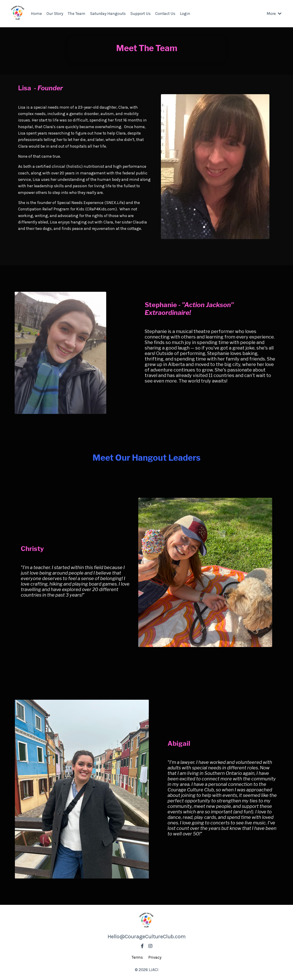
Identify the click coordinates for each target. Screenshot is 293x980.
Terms (137, 957)
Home (36, 14)
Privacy (155, 957)
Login (186, 14)
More (274, 14)
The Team (77, 14)
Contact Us (166, 14)
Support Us (141, 14)
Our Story (55, 14)
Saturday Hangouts (108, 14)
